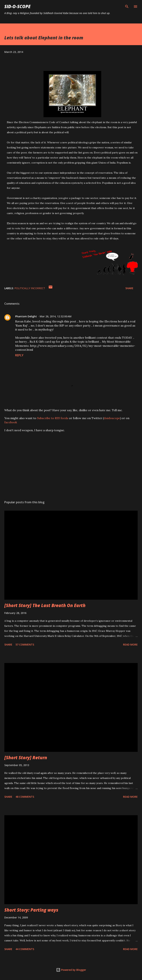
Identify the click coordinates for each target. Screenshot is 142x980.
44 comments (25, 949)
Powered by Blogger (71, 970)
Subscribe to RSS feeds (53, 418)
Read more (130, 645)
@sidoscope (112, 418)
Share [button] (129, 288)
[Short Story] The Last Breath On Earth (45, 605)
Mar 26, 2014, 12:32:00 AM (56, 316)
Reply (19, 355)
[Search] (127, 6)
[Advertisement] (71, 463)
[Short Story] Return (26, 758)
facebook (11, 422)
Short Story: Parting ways (31, 910)
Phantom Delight (26, 316)
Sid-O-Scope (17, 6)
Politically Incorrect (30, 288)
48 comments (25, 797)
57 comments (25, 645)
